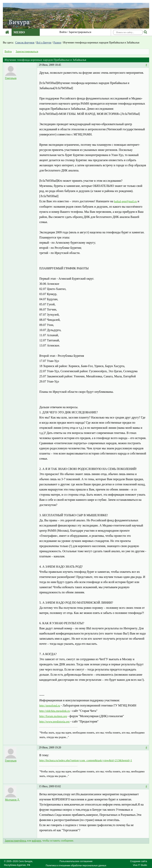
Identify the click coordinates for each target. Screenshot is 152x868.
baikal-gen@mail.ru (125, 201)
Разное (57, 43)
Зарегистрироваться (80, 32)
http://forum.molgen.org (53, 716)
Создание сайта (139, 861)
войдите (36, 841)
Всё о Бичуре (44, 43)
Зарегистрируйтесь (16, 841)
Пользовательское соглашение (76, 861)
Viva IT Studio (140, 865)
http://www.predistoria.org (54, 722)
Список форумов (25, 43)
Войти (63, 32)
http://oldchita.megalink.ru (55, 711)
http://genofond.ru (50, 706)
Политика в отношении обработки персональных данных (76, 866)
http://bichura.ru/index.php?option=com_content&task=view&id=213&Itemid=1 (86, 760)
